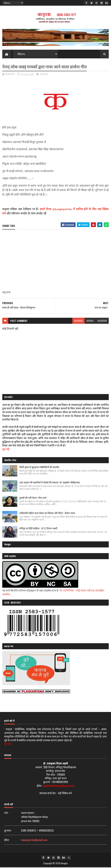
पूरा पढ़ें (6, 449)
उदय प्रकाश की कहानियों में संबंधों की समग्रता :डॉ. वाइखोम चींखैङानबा (49, 483)
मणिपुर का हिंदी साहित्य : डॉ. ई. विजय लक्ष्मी (38, 529)
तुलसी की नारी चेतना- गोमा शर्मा (33, 498)
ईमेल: (7, 840)
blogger (78, 321)
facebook (102, 321)
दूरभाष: (8, 831)
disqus (90, 321)
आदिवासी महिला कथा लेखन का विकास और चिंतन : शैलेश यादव (47, 513)
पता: (6, 813)
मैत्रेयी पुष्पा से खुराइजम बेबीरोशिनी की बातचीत (39, 468)
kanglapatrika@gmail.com (34, 840)
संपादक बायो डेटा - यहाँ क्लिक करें (56, 793)
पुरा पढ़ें (8, 744)
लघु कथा (44, 75)
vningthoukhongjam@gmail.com (59, 786)
